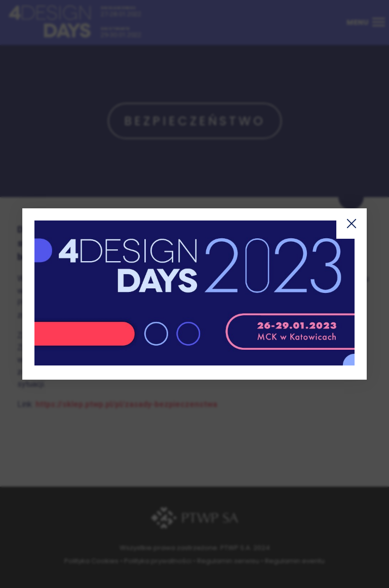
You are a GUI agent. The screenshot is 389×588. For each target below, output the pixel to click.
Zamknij (352, 224)
